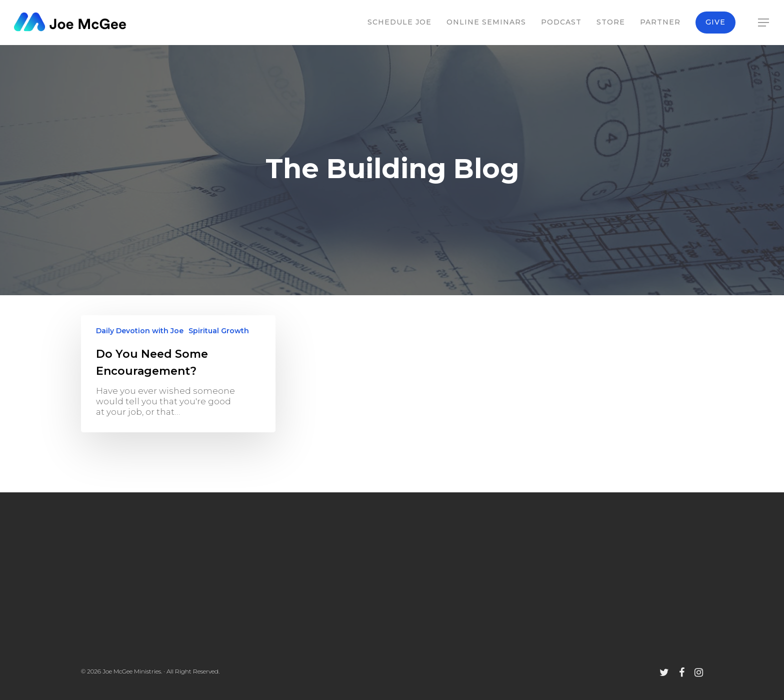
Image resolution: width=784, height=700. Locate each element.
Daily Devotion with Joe (140, 331)
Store (611, 22)
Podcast (561, 22)
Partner (660, 22)
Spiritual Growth (219, 331)
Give (715, 22)
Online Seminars (486, 22)
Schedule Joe (399, 22)
